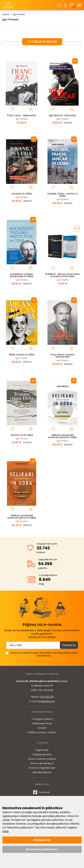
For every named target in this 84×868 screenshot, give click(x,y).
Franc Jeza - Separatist (22, 115)
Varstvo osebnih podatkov (42, 759)
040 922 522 (47, 697)
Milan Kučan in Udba (22, 355)
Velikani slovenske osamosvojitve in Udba (62, 436)
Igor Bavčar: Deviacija (62, 115)
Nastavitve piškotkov (42, 849)
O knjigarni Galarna (42, 719)
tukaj (5, 831)
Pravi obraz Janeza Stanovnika (62, 356)
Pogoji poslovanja (42, 754)
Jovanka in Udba (22, 194)
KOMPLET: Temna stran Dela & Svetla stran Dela (62, 275)
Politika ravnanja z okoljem (42, 732)
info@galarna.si (46, 701)
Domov (6, 14)
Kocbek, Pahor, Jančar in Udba (62, 195)
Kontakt (42, 728)
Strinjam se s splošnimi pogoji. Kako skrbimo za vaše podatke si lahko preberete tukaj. (44, 654)
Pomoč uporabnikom (42, 763)
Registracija (42, 750)
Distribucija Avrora (42, 723)
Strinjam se (42, 840)
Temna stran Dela (22, 435)
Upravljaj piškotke (42, 772)
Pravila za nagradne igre (42, 768)
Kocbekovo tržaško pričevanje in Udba (22, 275)
